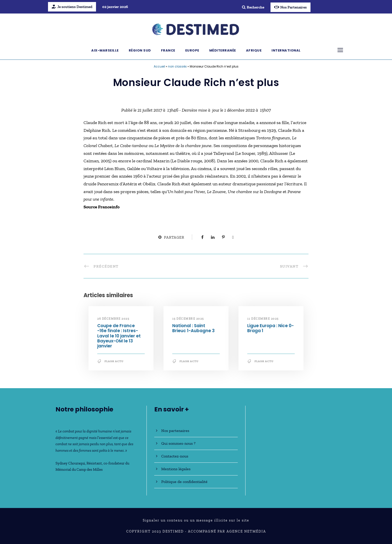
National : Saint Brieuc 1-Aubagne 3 (193, 328)
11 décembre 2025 (263, 319)
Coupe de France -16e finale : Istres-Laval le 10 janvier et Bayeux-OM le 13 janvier (119, 336)
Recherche (253, 7)
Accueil (159, 66)
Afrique (254, 50)
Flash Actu (114, 361)
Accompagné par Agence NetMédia (227, 531)
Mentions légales (176, 469)
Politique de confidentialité (184, 482)
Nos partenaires (175, 431)
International (286, 50)
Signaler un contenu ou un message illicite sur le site (196, 520)
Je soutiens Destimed (72, 7)
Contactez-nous (175, 456)
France (168, 50)
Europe (192, 50)
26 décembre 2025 (113, 319)
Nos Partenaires (290, 7)
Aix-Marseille (105, 50)
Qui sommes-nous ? (178, 443)
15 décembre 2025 (188, 319)
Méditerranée (223, 50)
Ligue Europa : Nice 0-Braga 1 (270, 328)
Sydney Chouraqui (70, 463)
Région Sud (140, 50)
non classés (177, 66)
